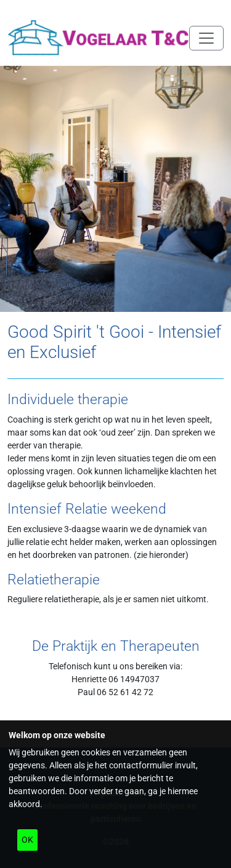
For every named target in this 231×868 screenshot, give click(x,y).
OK (27, 840)
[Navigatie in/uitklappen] (206, 38)
